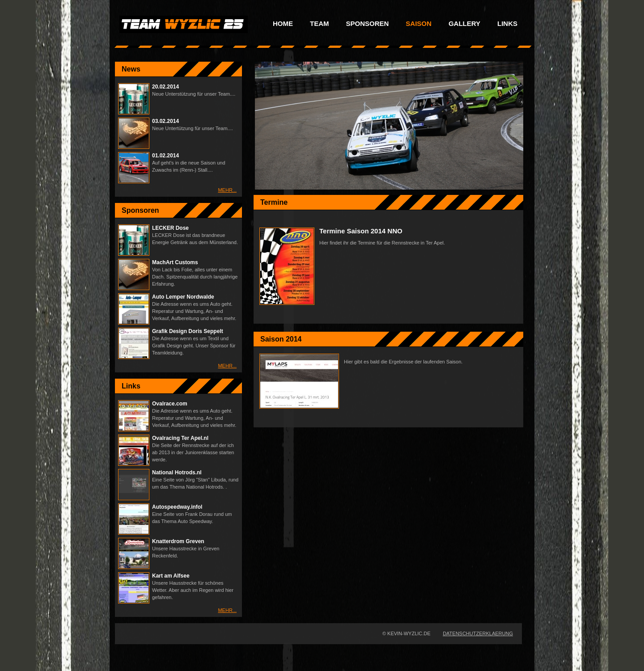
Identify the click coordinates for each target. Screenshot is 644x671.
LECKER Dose (170, 228)
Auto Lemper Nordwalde (183, 297)
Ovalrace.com (170, 404)
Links (507, 24)
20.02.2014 (165, 87)
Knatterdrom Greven (178, 541)
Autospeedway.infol (177, 507)
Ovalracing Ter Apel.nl (180, 438)
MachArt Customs (175, 262)
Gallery (464, 24)
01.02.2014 (165, 156)
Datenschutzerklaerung (478, 633)
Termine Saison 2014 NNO (361, 231)
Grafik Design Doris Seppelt (188, 331)
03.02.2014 (165, 121)
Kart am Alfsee (171, 576)
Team (320, 24)
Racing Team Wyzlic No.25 (184, 24)
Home (283, 24)
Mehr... (227, 190)
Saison (419, 24)
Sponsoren (368, 24)
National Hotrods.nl (177, 473)
